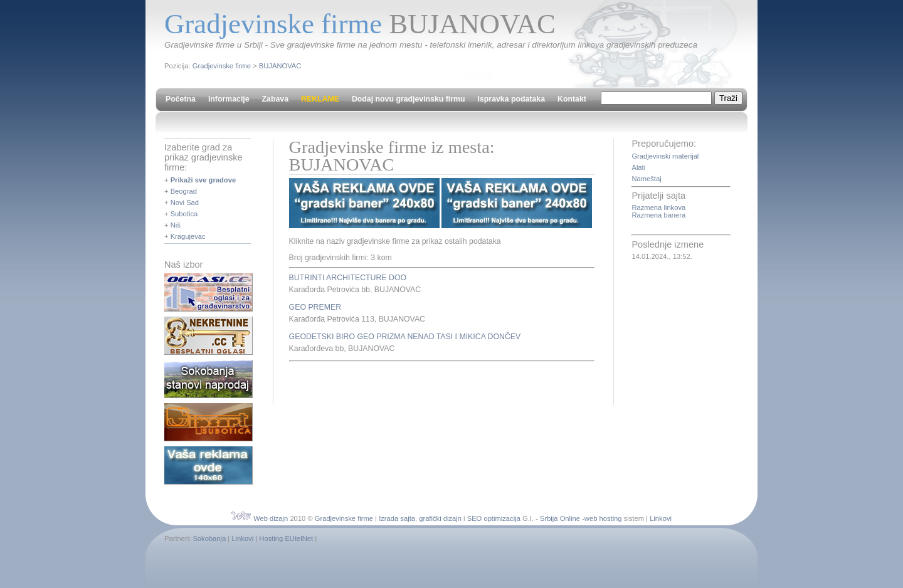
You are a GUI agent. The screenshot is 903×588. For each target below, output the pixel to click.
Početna (181, 99)
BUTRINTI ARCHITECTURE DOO (348, 278)
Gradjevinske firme (222, 66)
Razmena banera (658, 215)
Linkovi (661, 518)
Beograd (184, 191)
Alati (638, 167)
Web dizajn (271, 518)
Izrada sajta (397, 518)
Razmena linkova (658, 207)
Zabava (275, 99)
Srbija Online (560, 518)
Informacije (229, 99)
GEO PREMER (315, 307)
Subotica (184, 214)
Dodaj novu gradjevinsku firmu (409, 99)
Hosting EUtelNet (286, 538)
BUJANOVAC (280, 66)
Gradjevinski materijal (665, 156)
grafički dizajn (440, 518)
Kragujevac (188, 236)
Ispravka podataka (511, 99)
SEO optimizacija (494, 518)
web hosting (603, 518)
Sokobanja (209, 538)
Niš (176, 225)
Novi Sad (185, 202)
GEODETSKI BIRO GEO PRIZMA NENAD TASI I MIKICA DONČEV (405, 337)
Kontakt (572, 99)
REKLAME (320, 99)
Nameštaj (646, 179)
